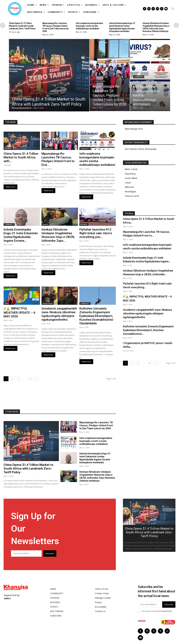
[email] (26, 553)
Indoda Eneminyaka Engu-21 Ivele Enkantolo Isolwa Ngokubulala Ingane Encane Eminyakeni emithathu (122, 27)
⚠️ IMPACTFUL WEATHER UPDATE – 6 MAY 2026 (22, 310)
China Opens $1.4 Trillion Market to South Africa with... (21, 157)
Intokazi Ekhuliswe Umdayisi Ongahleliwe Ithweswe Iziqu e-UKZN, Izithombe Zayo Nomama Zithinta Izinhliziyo (156, 27)
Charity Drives (99, 81)
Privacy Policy (166, 611)
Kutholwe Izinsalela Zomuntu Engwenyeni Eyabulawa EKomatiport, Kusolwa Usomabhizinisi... (148, 330)
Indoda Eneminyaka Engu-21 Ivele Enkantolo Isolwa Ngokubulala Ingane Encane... (21, 235)
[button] (173, 9)
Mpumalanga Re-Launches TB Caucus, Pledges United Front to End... (58, 159)
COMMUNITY (139, 77)
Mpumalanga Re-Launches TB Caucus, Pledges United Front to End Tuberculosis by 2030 (55, 27)
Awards (45, 224)
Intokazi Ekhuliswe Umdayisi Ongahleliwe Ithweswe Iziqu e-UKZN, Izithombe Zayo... (58, 235)
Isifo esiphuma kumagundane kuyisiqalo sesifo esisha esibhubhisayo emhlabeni (89, 26)
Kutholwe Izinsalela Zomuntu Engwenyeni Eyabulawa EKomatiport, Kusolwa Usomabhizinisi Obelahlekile (96, 316)
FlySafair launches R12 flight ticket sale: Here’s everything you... (96, 233)
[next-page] (176, 25)
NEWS (7, 303)
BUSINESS (16, 94)
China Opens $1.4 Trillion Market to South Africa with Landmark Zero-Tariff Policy (22, 26)
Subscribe (50, 553)
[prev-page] (3, 25)
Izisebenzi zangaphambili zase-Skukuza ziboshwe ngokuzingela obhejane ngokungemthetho (59, 314)
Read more (10, 187)
